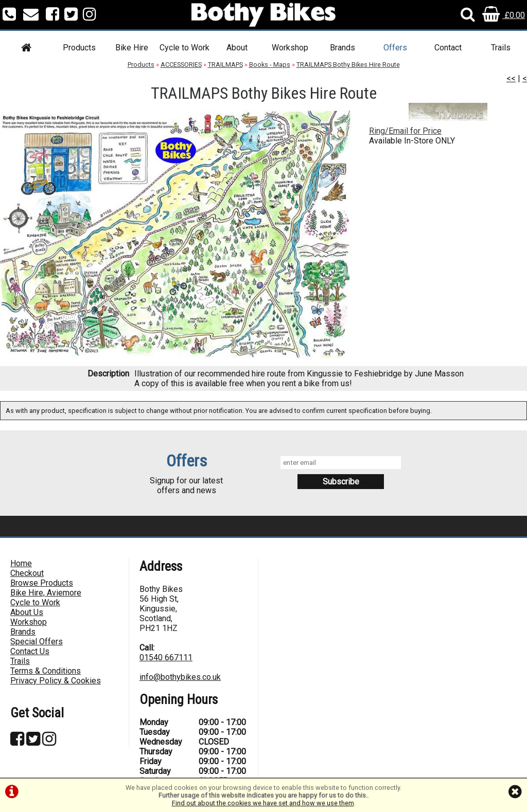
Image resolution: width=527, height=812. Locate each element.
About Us (27, 612)
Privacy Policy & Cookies (56, 681)
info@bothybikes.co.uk (180, 677)
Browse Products (42, 583)
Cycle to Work (185, 48)
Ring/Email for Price (405, 131)
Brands (342, 48)
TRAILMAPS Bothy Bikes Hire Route (348, 65)
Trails (501, 48)
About (237, 48)
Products (79, 48)
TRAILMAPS (225, 65)
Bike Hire (132, 48)
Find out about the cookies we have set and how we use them (263, 803)
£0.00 (504, 15)
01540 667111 (166, 657)
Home (21, 563)
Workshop (290, 48)
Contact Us (30, 651)
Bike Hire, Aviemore (46, 593)
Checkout (27, 573)
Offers (395, 48)
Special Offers (37, 642)
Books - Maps (270, 65)
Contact (448, 48)
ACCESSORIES (181, 65)
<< (511, 78)
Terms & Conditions (46, 671)
